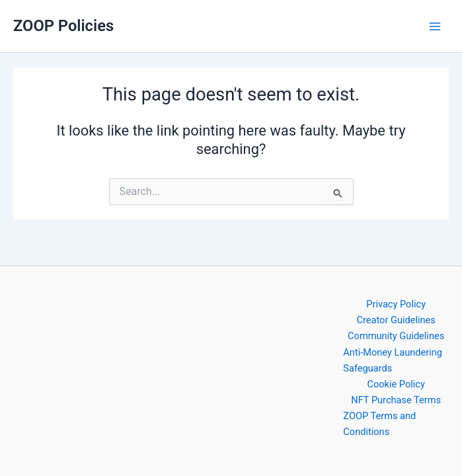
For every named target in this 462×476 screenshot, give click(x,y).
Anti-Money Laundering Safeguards (393, 360)
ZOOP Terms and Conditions (379, 424)
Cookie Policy (396, 384)
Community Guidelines (396, 336)
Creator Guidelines (396, 320)
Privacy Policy (396, 304)
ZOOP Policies (63, 26)
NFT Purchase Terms (396, 400)
